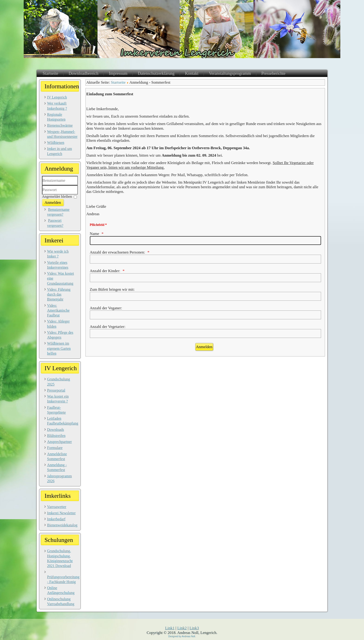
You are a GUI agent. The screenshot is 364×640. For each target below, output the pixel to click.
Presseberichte (273, 73)
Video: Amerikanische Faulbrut (58, 310)
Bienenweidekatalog (62, 525)
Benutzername (42, 185)
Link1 (170, 628)
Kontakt (192, 73)
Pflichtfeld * (98, 225)
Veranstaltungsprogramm (230, 73)
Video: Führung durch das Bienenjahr (59, 294)
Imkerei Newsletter (61, 513)
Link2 (182, 628)
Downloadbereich (84, 73)
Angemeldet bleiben (57, 196)
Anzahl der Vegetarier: (108, 327)
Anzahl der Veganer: (106, 308)
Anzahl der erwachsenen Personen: (117, 252)
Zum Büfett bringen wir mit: (112, 289)
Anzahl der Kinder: (105, 271)
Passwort (42, 195)
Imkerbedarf (56, 519)
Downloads (56, 430)
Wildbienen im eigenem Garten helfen (59, 348)
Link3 (194, 628)
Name (95, 234)
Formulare (55, 448)
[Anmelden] (204, 347)
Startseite (50, 73)
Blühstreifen (56, 436)
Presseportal (56, 390)
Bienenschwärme (60, 125)
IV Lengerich (57, 97)
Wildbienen (56, 143)
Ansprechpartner (60, 442)
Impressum (118, 73)
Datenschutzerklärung (156, 73)
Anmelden (53, 203)
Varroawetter (57, 507)
